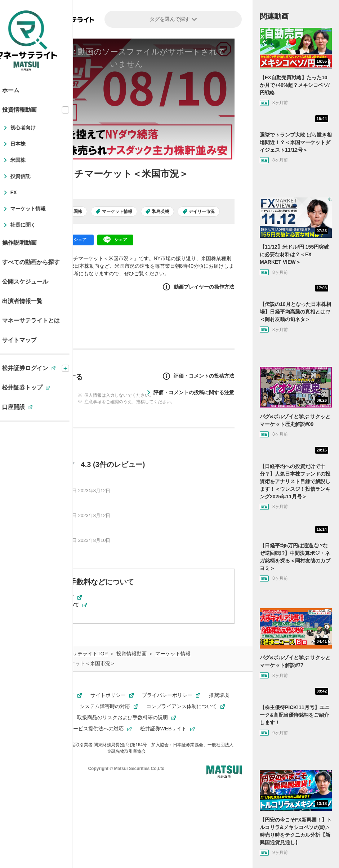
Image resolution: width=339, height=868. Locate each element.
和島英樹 (161, 212)
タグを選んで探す (173, 19)
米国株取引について (60, 605)
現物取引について (58, 597)
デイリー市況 (202, 212)
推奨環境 (219, 695)
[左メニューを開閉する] (17, 20)
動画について (53, 612)
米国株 (76, 212)
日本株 (43, 212)
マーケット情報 (117, 212)
